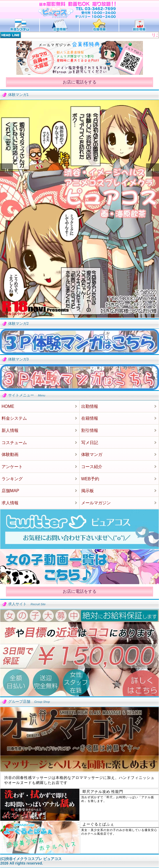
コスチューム (14, 443)
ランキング (12, 479)
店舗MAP (10, 491)
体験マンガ (92, 454)
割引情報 (90, 430)
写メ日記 (90, 443)
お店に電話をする (80, 82)
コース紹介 (92, 467)
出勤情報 (90, 406)
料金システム (14, 418)
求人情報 (10, 503)
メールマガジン (96, 503)
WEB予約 (90, 479)
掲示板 (88, 491)
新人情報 (10, 430)
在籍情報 (90, 418)
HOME (8, 406)
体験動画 (10, 454)
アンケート (12, 467)
